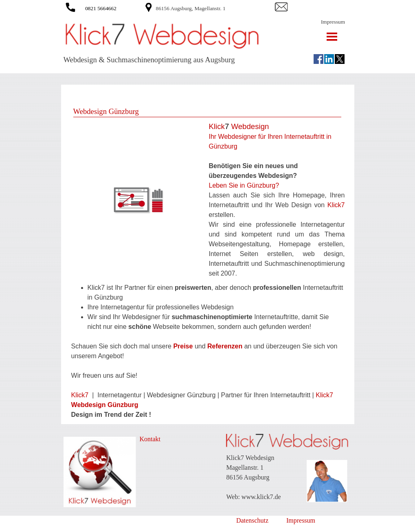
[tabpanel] (214, 8)
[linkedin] (329, 59)
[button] (70, 6)
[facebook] (318, 59)
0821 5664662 (101, 8)
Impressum (333, 22)
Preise (183, 346)
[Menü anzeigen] (332, 36)
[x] (340, 59)
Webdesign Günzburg (105, 405)
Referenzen (226, 346)
